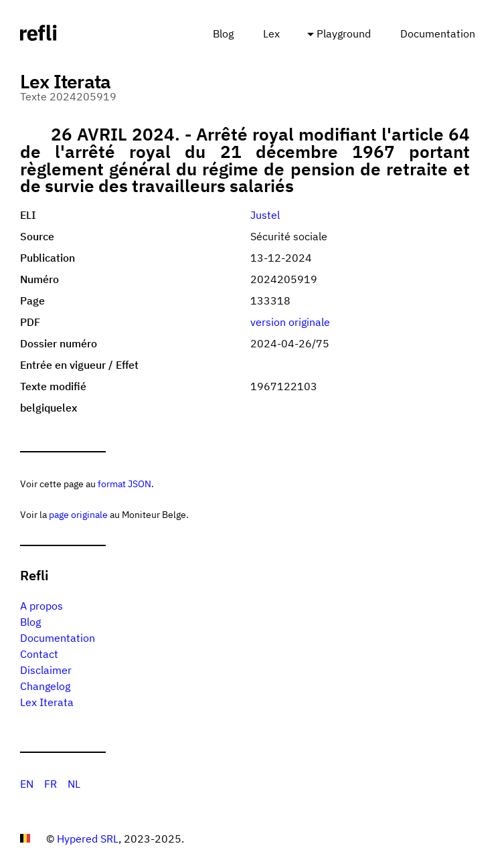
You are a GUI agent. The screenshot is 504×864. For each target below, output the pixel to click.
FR (51, 784)
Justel (265, 215)
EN (27, 784)
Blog (223, 33)
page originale (78, 514)
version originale (290, 322)
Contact (39, 654)
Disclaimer (46, 670)
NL (74, 784)
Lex (271, 33)
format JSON (124, 484)
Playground (344, 33)
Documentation (438, 33)
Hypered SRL (88, 839)
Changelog (45, 686)
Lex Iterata (47, 702)
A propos (41, 606)
